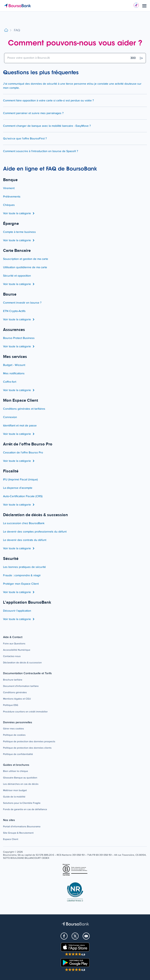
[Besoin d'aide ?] (136, 5)
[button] (14, 644)
